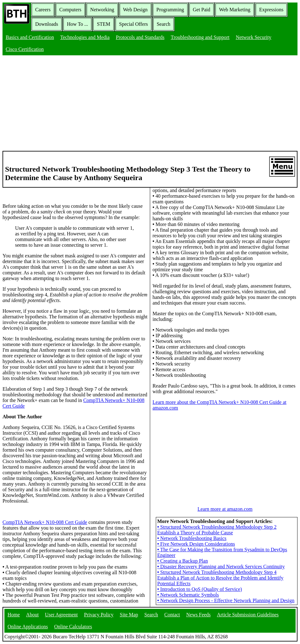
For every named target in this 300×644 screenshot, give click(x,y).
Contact (172, 615)
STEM (104, 24)
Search (164, 24)
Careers (43, 10)
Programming (170, 10)
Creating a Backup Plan (183, 561)
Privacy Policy (99, 615)
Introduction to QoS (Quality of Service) (200, 589)
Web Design (135, 10)
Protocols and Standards (140, 37)
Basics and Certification (30, 37)
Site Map (129, 615)
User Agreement (61, 615)
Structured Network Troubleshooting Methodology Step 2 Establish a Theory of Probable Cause (217, 530)
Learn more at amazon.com (225, 509)
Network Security (253, 37)
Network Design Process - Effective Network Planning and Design (226, 600)
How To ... (77, 24)
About (32, 615)
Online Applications (28, 627)
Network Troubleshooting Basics (192, 538)
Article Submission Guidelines (248, 615)
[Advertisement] (150, 104)
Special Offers (134, 24)
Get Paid (202, 10)
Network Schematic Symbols (188, 595)
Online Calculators (73, 627)
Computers (70, 10)
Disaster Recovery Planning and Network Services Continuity (221, 567)
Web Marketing (235, 10)
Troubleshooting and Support (200, 37)
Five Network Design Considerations (196, 544)
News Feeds (199, 615)
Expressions (271, 10)
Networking (102, 10)
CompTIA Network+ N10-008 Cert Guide (45, 522)
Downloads (47, 24)
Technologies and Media (85, 37)
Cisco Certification (25, 49)
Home (14, 615)
